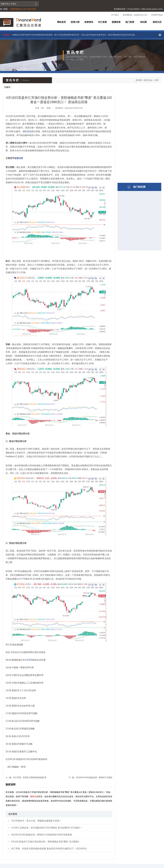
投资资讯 (89, 22)
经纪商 (143, 22)
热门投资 (130, 22)
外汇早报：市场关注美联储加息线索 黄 (30, 777)
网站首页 (61, 22)
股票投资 (116, 22)
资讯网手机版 (157, 15)
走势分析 (19, 158)
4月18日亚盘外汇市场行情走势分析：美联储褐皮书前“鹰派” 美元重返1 (45, 842)
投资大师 (75, 22)
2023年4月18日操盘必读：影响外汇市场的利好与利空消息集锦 (42, 835)
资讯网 (139, 80)
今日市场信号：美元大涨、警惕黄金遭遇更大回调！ (36, 821)
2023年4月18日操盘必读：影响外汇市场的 (94, 777)
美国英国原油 (16, 9)
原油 (29, 131)
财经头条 (148, 80)
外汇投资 (102, 22)
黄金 (90, 120)
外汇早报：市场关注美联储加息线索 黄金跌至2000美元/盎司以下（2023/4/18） (50, 849)
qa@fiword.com (141, 15)
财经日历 (157, 22)
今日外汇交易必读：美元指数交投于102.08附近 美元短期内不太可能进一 (46, 828)
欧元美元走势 (30, 9)
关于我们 (115, 15)
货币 (30, 660)
